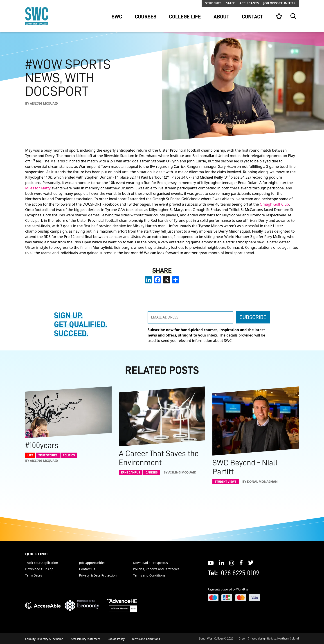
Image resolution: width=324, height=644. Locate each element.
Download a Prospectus (150, 563)
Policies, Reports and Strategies (156, 569)
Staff (230, 3)
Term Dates (34, 575)
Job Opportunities (279, 3)
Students (213, 3)
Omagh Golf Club (274, 204)
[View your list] (279, 16)
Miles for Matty (38, 188)
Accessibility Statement (86, 639)
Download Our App (39, 569)
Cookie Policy (116, 639)
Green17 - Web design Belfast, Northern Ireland (269, 638)
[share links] (175, 280)
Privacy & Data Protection (98, 575)
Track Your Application (42, 563)
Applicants (249, 3)
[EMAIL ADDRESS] (190, 317)
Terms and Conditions (149, 575)
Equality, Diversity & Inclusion (44, 639)
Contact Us (87, 569)
